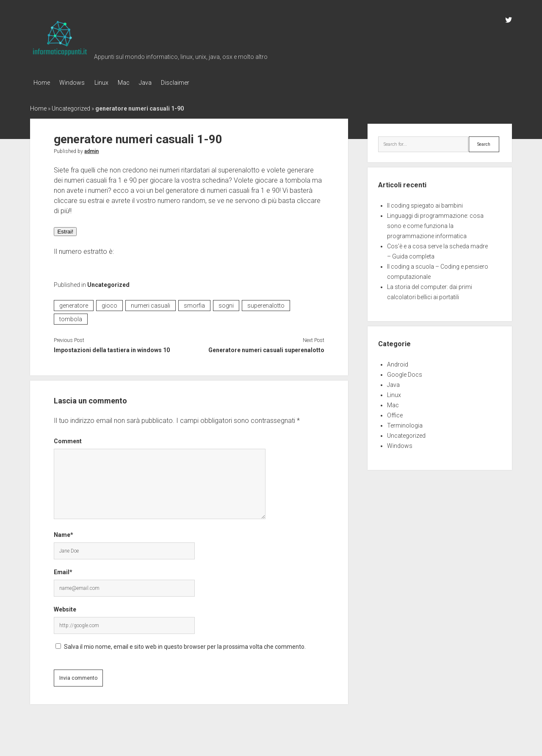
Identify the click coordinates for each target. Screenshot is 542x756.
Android (398, 363)
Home (42, 83)
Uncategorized (71, 106)
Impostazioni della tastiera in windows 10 (112, 348)
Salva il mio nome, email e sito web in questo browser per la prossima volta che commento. (185, 645)
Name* (64, 533)
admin (91, 149)
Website (65, 608)
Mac (133, 83)
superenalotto (266, 303)
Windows (75, 83)
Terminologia (405, 424)
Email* (63, 570)
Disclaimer (192, 83)
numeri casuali (151, 303)
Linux (108, 83)
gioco (109, 303)
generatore (74, 303)
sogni (226, 303)
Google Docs (405, 373)
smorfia (194, 303)
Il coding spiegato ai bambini (425, 204)
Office (395, 414)
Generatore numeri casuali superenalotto (266, 348)
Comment (68, 439)
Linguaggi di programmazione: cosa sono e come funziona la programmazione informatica (435, 224)
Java (158, 83)
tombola (71, 317)
